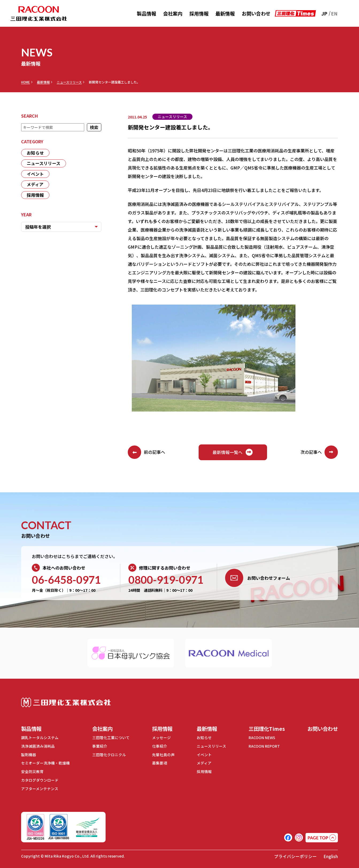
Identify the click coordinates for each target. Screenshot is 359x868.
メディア (35, 185)
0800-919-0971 (166, 580)
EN (334, 13)
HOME (26, 82)
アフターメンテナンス (40, 788)
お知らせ (35, 153)
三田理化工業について (110, 738)
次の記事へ (319, 452)
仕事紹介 (158, 746)
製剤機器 (29, 755)
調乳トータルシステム (40, 738)
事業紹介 (99, 746)
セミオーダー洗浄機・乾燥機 (45, 763)
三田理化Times (265, 729)
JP (324, 13)
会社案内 (173, 13)
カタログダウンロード (40, 779)
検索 (94, 127)
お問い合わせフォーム (258, 578)
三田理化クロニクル (108, 755)
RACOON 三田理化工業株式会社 (39, 14)
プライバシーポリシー (295, 855)
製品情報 (146, 13)
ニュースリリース (69, 82)
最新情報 (225, 13)
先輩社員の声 (162, 755)
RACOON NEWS (260, 738)
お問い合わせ (256, 13)
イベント (35, 174)
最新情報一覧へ (233, 452)
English (331, 855)
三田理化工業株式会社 (66, 703)
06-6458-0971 (66, 580)
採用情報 (199, 13)
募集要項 (158, 763)
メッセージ (160, 738)
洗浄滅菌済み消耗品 (38, 746)
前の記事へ (146, 452)
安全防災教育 (32, 771)
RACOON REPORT (262, 746)
